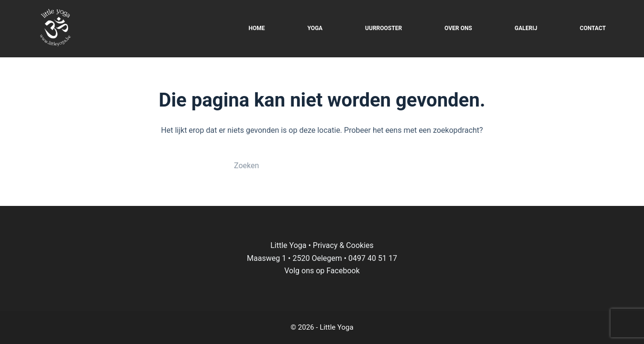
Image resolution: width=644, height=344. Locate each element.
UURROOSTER (383, 28)
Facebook (343, 271)
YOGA (315, 28)
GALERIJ (526, 28)
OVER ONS (458, 28)
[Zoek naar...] (312, 165)
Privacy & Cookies (343, 245)
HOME (256, 28)
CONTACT (593, 28)
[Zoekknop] (408, 165)
